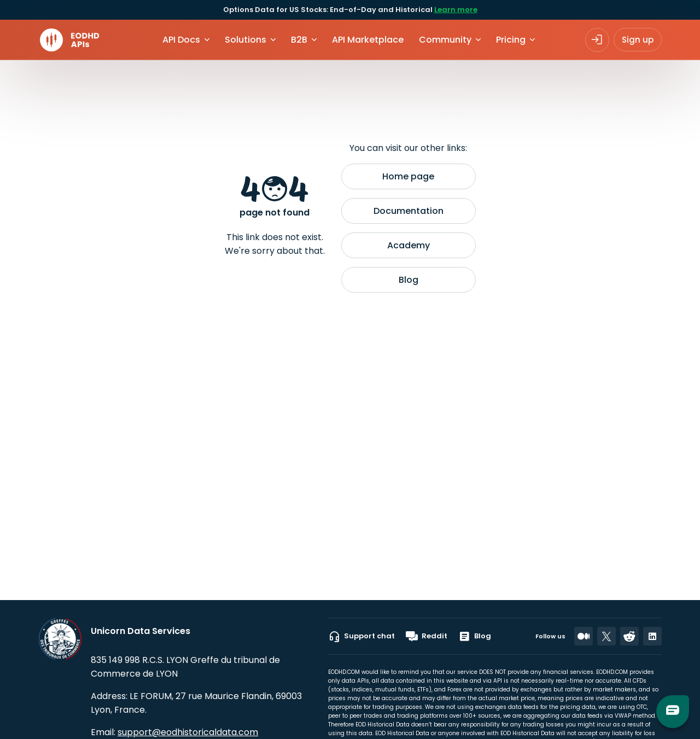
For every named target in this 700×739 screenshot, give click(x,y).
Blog (409, 280)
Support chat (361, 636)
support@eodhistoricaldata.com (188, 732)
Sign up (638, 40)
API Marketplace (368, 40)
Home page (408, 176)
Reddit (427, 636)
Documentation (409, 211)
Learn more (456, 10)
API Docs (181, 40)
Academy (409, 245)
